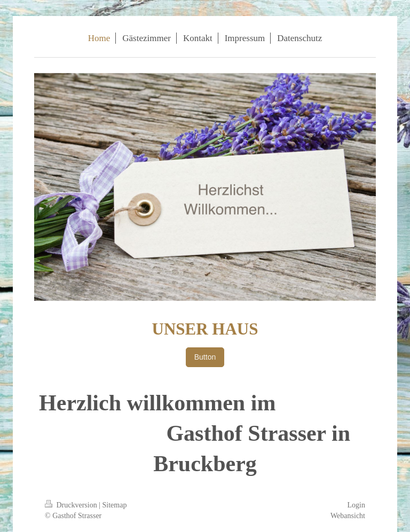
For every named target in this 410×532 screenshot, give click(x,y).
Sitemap (115, 505)
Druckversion (72, 505)
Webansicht (348, 516)
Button (205, 357)
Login (356, 505)
